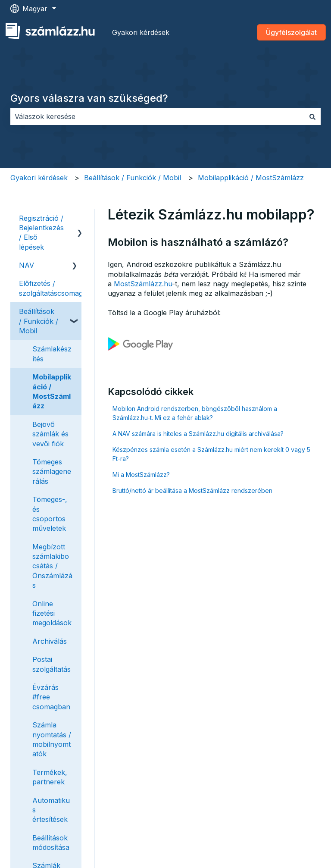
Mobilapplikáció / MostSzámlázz (251, 178)
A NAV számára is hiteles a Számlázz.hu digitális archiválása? (198, 434)
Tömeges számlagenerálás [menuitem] (52, 472)
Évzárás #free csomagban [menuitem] (51, 697)
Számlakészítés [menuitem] (52, 354)
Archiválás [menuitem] (50, 641)
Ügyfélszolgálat (291, 32)
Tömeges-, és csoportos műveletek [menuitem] (50, 514)
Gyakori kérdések (141, 32)
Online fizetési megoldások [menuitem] (52, 613)
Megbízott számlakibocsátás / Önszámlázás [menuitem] (52, 566)
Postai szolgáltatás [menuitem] (52, 664)
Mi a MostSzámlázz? (141, 475)
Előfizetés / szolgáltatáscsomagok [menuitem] (55, 288)
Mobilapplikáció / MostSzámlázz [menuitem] (52, 391)
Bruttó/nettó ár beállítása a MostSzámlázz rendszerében (192, 490)
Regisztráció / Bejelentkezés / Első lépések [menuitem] (41, 233)
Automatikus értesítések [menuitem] (51, 810)
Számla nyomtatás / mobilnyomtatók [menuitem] (52, 739)
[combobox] (157, 116)
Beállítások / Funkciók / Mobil (133, 178)
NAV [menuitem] (27, 265)
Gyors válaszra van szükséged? (89, 98)
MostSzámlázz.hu (143, 284)
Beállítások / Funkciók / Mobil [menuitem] (39, 321)
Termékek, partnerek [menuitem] (50, 777)
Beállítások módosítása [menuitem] (51, 843)
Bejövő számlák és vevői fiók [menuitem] (50, 434)
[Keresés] (312, 116)
